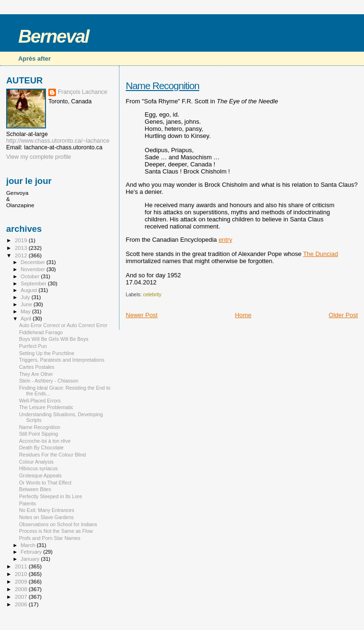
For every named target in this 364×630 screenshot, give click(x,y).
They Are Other (36, 374)
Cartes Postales (37, 367)
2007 (22, 597)
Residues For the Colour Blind (52, 455)
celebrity (152, 295)
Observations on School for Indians (58, 524)
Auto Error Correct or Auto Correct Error (63, 325)
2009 (22, 581)
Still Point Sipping (38, 434)
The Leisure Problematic (46, 407)
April (27, 319)
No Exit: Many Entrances (46, 510)
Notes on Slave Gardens (46, 517)
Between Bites (35, 489)
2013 (22, 248)
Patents (27, 503)
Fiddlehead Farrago (41, 332)
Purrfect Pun (33, 346)
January (31, 559)
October (31, 276)
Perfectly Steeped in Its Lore (50, 496)
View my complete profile (39, 157)
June (27, 304)
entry (225, 240)
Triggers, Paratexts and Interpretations (62, 360)
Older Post (343, 315)
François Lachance (82, 92)
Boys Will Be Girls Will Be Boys (54, 339)
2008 (22, 589)
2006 (22, 604)
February (32, 552)
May (27, 311)
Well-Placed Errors (40, 401)
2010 (22, 574)
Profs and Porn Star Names (50, 538)
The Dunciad (320, 254)
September (35, 283)
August (30, 290)
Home (243, 315)
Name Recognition (162, 86)
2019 (22, 240)
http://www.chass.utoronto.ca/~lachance (58, 141)
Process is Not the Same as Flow (56, 531)
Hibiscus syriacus (38, 468)
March (29, 545)
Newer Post (141, 315)
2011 (22, 566)
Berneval (53, 36)
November (34, 269)
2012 (22, 255)
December (34, 262)
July (26, 297)
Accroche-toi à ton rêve (45, 441)
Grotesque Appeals (40, 475)
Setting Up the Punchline (46, 353)
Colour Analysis (36, 462)
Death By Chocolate (41, 447)
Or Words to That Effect (45, 483)
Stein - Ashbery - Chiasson (49, 381)
